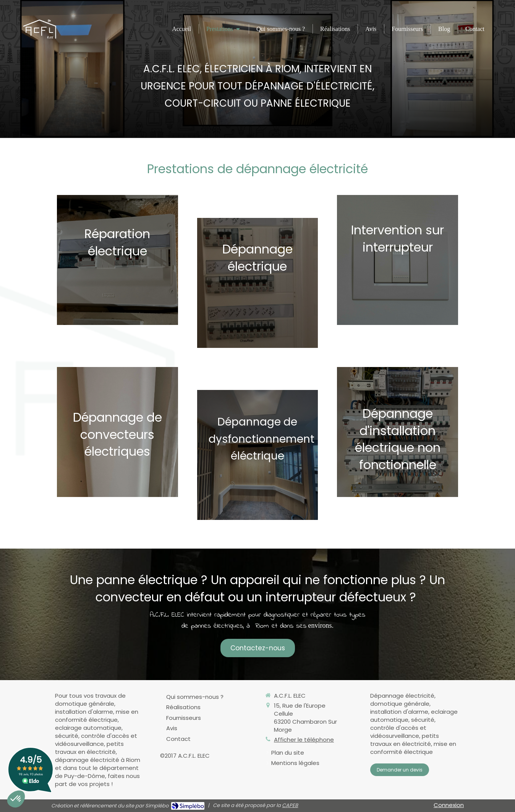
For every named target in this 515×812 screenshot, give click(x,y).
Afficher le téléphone (304, 740)
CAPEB (290, 805)
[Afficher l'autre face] (117, 260)
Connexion (449, 805)
